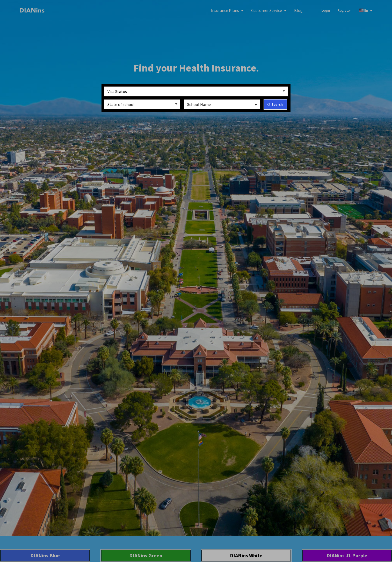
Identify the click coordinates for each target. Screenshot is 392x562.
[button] (227, 10)
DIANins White (246, 555)
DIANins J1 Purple (347, 555)
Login (326, 10)
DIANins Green (146, 555)
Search (277, 104)
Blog (298, 10)
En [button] (366, 10)
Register (344, 10)
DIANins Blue (45, 555)
